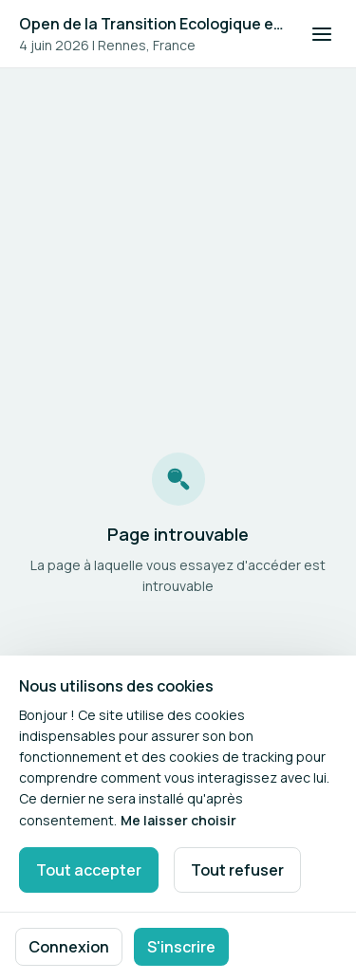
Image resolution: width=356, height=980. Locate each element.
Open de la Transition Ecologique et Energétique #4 (153, 24)
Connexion (69, 947)
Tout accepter (89, 870)
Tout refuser (237, 870)
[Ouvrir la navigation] (322, 34)
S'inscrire (181, 947)
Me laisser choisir (178, 820)
